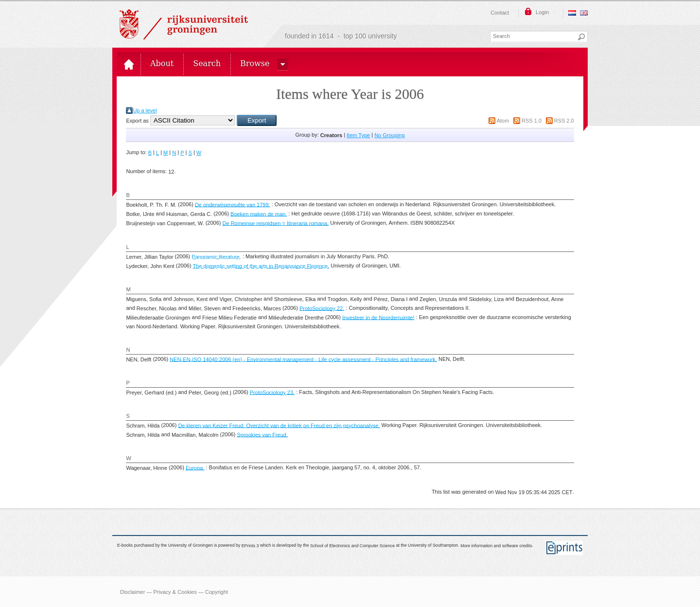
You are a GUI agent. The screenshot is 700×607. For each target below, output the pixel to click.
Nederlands (572, 13)
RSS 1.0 (532, 121)
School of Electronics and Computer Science (352, 545)
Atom (503, 121)
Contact (500, 13)
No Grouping (389, 135)
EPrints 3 (250, 545)
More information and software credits (496, 545)
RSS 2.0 (564, 121)
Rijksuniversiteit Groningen (184, 24)
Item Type (358, 135)
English (584, 13)
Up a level (145, 110)
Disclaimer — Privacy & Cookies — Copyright (174, 591)
